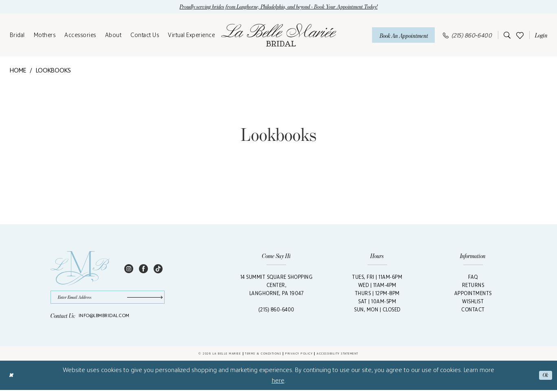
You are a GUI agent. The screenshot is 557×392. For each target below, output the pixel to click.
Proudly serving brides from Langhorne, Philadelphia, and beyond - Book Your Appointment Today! (278, 7)
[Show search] (506, 36)
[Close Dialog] (12, 377)
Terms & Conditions (263, 356)
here (278, 382)
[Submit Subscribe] (144, 299)
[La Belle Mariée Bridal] (279, 36)
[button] (540, 36)
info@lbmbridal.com (104, 318)
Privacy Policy (299, 356)
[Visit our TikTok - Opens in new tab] (158, 269)
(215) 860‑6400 (276, 310)
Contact (473, 310)
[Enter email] (108, 299)
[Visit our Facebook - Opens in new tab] (143, 269)
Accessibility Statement (338, 356)
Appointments (473, 294)
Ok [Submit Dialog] (545, 377)
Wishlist (473, 302)
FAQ (473, 278)
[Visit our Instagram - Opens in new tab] (129, 269)
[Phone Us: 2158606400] (468, 36)
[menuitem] (17, 36)
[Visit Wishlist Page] (520, 36)
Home (18, 71)
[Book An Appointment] (403, 36)
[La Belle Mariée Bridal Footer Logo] (80, 269)
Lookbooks (53, 71)
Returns (473, 286)
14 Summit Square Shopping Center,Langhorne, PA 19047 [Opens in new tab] (277, 286)
